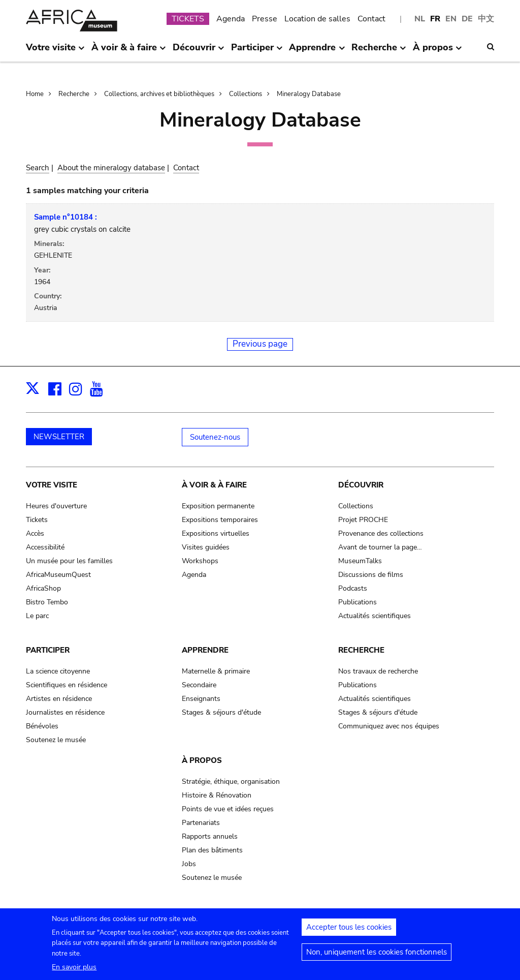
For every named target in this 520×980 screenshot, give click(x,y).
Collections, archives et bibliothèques (159, 94)
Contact (371, 19)
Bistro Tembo (47, 602)
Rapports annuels (210, 836)
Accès (35, 533)
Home (35, 94)
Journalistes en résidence (65, 712)
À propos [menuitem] (437, 51)
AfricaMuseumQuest (58, 575)
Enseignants (201, 699)
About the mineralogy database (111, 168)
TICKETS (188, 19)
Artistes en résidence (59, 699)
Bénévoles (42, 726)
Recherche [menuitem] (379, 51)
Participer (48, 650)
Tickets (37, 520)
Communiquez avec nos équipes (389, 726)
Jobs (189, 864)
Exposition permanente (218, 506)
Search (38, 168)
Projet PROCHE (363, 520)
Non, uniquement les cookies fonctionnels (377, 958)
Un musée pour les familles (69, 561)
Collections (246, 94)
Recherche (74, 94)
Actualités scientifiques (375, 616)
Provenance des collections (381, 533)
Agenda (231, 19)
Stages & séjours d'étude (221, 712)
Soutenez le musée (56, 740)
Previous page (260, 344)
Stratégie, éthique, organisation (231, 782)
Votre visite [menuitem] (55, 51)
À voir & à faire (214, 485)
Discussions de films (371, 575)
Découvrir (361, 485)
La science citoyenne (58, 671)
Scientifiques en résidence (67, 685)
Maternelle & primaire (216, 671)
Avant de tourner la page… (380, 547)
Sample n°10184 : (66, 217)
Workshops (200, 561)
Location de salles (317, 19)
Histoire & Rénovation (217, 795)
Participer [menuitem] (257, 51)
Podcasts (353, 588)
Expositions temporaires (220, 520)
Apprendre (205, 650)
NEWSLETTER (59, 437)
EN (451, 19)
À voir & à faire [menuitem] (129, 51)
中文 (486, 19)
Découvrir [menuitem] (199, 51)
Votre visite (52, 485)
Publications (357, 602)
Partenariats (201, 823)
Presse (265, 19)
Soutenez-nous (215, 437)
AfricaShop (43, 588)
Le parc (37, 616)
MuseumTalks (360, 561)
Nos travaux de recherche (378, 671)
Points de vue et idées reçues (228, 809)
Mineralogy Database (309, 94)
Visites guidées (206, 547)
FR (435, 19)
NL (420, 19)
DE (467, 19)
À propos (202, 760)
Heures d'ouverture (56, 506)
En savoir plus (74, 973)
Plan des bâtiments (212, 850)
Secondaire (199, 685)
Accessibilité (45, 547)
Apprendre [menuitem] (317, 51)
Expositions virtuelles (216, 533)
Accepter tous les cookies (349, 933)
